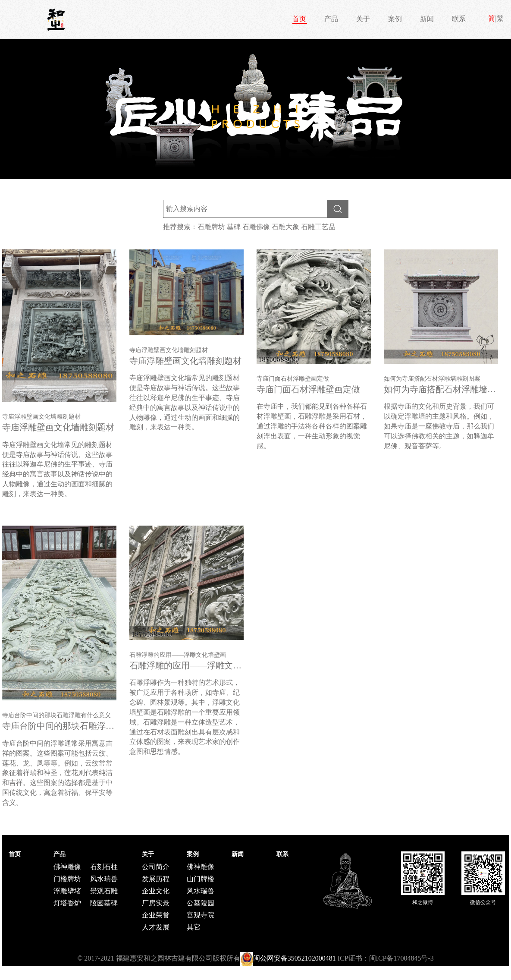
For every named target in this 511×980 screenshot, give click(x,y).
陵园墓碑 (104, 903)
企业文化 (156, 891)
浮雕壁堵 (67, 891)
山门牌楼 (201, 879)
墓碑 (234, 227)
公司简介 (156, 867)
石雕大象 (285, 227)
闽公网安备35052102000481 (295, 958)
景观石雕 (104, 891)
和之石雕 (56, 20)
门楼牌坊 (67, 879)
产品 (331, 19)
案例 (395, 19)
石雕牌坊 (211, 227)
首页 (299, 19)
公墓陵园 (201, 903)
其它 (194, 927)
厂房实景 (156, 903)
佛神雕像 (67, 867)
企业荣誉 (156, 915)
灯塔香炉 (67, 903)
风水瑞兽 (104, 879)
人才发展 (156, 927)
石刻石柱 (104, 867)
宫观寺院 (201, 915)
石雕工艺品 (318, 227)
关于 (363, 19)
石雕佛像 (256, 227)
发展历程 (156, 879)
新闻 (427, 19)
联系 (459, 19)
